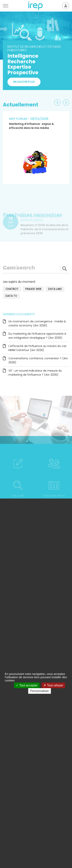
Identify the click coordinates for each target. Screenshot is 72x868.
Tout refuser (53, 685)
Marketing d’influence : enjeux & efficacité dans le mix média (31, 126)
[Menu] (6, 6)
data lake (55, 289)
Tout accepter (27, 685)
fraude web (33, 289)
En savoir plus (24, 84)
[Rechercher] (36, 269)
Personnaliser (40, 691)
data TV (11, 296)
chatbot (12, 289)
